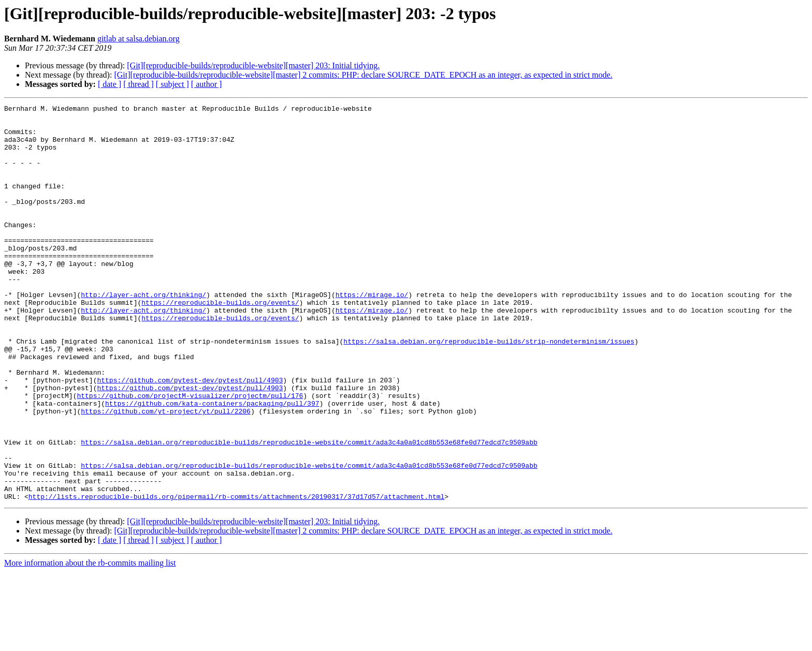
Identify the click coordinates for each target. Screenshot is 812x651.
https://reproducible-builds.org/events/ (220, 343)
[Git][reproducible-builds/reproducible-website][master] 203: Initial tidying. (253, 65)
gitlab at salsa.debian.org (139, 39)
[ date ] (110, 84)
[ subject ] (172, 84)
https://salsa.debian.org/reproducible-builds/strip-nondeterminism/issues (489, 389)
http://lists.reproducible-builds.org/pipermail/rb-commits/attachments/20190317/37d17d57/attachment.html (236, 575)
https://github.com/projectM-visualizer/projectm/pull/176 (190, 454)
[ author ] (207, 84)
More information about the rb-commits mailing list (90, 642)
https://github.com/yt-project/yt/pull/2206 (166, 473)
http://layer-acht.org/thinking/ (143, 333)
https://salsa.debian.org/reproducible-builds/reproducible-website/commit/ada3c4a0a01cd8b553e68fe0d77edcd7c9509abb (309, 510)
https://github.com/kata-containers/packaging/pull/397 (212, 464)
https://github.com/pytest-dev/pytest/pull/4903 (190, 436)
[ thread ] (139, 84)
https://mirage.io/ (372, 333)
